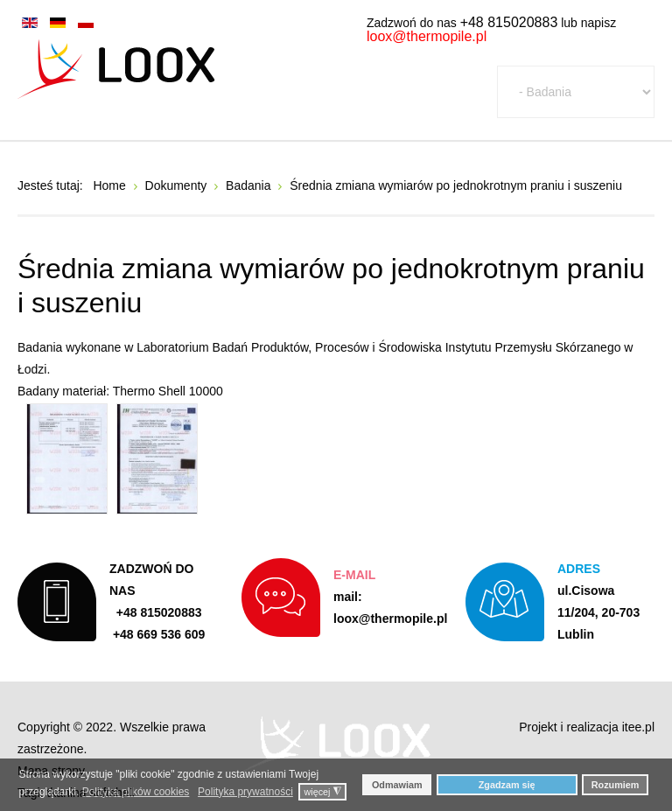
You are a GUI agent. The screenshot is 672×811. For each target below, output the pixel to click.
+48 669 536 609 (159, 634)
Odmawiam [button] (397, 785)
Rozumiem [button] (616, 785)
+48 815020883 (509, 22)
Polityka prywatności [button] (245, 792)
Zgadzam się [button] (507, 785)
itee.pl (638, 727)
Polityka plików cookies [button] (136, 792)
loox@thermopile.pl (427, 36)
